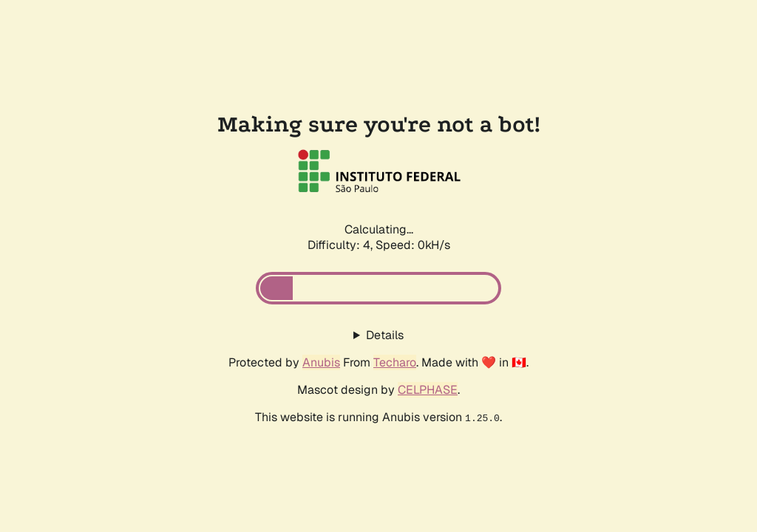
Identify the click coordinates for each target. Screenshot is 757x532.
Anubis (321, 362)
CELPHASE (428, 390)
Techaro (395, 362)
